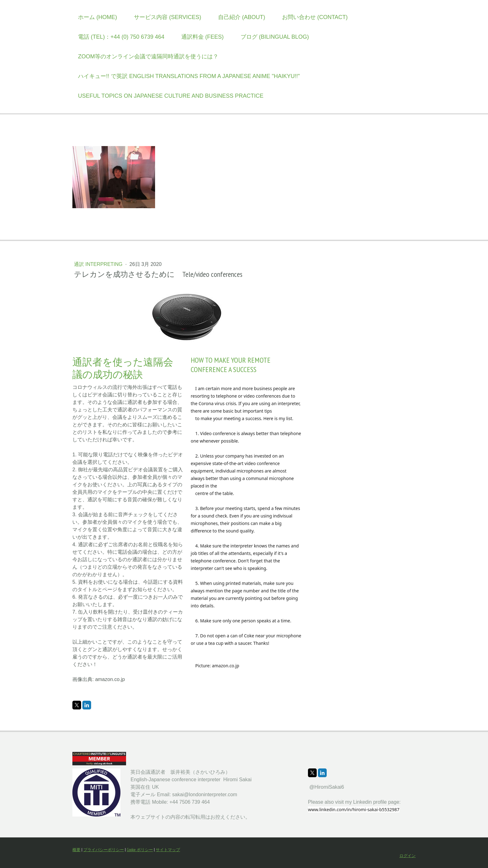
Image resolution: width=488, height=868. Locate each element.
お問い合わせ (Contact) (315, 17)
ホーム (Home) (98, 17)
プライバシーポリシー (104, 850)
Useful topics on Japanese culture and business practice (171, 96)
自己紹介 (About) (242, 17)
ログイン (407, 856)
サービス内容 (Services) (168, 17)
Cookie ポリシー (140, 850)
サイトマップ (168, 850)
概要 (76, 850)
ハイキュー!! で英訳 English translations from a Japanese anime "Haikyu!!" (189, 76)
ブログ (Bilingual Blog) (275, 37)
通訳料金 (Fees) (203, 37)
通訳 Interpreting (99, 264)
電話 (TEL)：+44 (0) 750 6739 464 (121, 37)
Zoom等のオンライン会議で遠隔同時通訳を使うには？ (148, 56)
